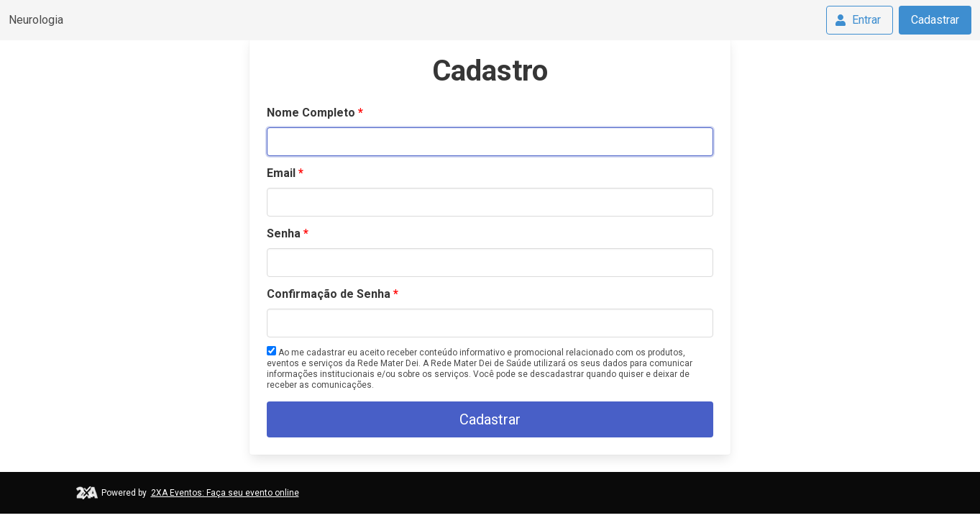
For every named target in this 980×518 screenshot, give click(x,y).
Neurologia (36, 20)
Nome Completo (311, 113)
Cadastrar (935, 20)
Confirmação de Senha (329, 294)
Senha (284, 233)
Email (281, 173)
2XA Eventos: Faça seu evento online (225, 493)
